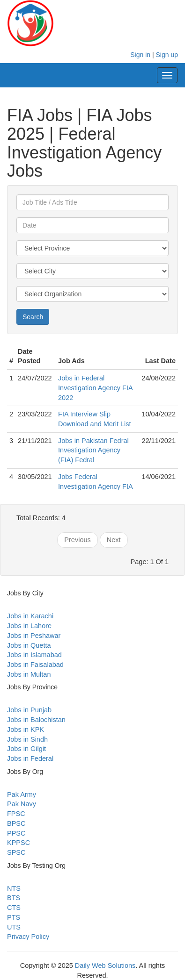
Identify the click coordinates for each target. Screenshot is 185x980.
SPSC (16, 852)
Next (114, 540)
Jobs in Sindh (27, 739)
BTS (14, 898)
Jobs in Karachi (30, 616)
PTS (14, 917)
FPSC (16, 814)
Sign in (140, 55)
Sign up (167, 55)
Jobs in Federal (30, 758)
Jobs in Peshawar (34, 636)
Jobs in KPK (26, 730)
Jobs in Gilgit (26, 749)
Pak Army (22, 794)
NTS (14, 888)
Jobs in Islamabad (34, 655)
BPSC (16, 823)
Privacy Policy (28, 937)
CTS (14, 908)
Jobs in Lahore (29, 626)
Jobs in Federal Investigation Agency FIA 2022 (95, 388)
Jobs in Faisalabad (35, 665)
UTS (14, 927)
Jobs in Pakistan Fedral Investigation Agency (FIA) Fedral (93, 450)
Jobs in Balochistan (36, 720)
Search (33, 317)
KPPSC (18, 843)
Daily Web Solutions (105, 966)
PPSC (16, 833)
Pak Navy (22, 804)
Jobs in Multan (29, 674)
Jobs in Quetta (29, 645)
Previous (77, 540)
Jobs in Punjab (29, 710)
